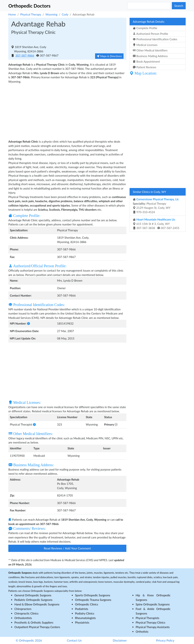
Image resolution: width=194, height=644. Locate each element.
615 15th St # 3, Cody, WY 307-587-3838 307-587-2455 (156, 224)
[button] (29, 323)
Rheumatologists (85, 618)
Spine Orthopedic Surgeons (153, 604)
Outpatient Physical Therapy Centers (37, 627)
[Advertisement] (67, 111)
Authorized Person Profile (150, 34)
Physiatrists (82, 622)
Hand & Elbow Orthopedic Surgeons (37, 604)
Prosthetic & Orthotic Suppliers (34, 622)
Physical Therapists (147, 618)
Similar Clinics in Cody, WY (149, 192)
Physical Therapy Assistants (153, 627)
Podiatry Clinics (85, 613)
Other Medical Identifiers (150, 50)
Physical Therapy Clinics (150, 622)
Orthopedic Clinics (87, 604)
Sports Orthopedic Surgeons (93, 595)
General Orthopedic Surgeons (33, 595)
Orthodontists (23, 618)
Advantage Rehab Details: (149, 22)
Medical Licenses (145, 45)
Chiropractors (23, 609)
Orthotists (142, 632)
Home (12, 14)
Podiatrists (82, 609)
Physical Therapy (31, 14)
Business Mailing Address (150, 56)
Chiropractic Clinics (26, 613)
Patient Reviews (145, 67)
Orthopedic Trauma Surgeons (93, 600)
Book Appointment (146, 61)
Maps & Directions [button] (109, 56)
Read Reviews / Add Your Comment (67, 548)
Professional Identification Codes (155, 39)
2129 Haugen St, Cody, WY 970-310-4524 (156, 206)
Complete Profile (145, 28)
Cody (65, 14)
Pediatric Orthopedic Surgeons (33, 600)
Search (179, 6)
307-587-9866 (25, 55)
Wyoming (51, 14)
